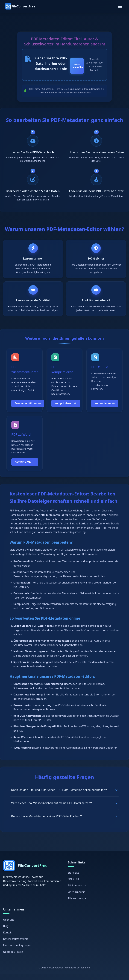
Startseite (73, 879)
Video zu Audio (76, 898)
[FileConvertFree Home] (20, 6)
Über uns (9, 926)
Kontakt (8, 938)
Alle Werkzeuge (77, 904)
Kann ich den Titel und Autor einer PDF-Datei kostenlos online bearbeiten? (64, 796)
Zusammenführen (28, 409)
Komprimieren (66, 409)
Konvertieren (105, 409)
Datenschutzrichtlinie (16, 945)
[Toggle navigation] (120, 6)
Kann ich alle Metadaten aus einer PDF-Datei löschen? (64, 822)
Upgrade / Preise (13, 958)
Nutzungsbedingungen (17, 951)
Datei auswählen (78, 66)
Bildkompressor (77, 891)
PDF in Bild (74, 885)
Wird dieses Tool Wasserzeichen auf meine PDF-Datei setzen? (64, 809)
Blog (6, 932)
